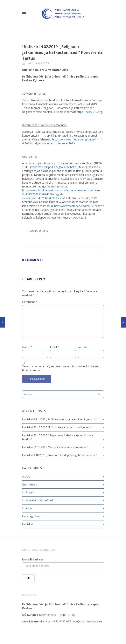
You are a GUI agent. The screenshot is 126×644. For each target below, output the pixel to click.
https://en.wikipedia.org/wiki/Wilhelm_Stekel (58, 167)
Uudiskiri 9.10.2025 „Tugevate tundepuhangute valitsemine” (59, 455)
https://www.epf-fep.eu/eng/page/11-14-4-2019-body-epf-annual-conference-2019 (63, 141)
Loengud (28, 508)
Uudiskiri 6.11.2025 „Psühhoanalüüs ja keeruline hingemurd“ (60, 419)
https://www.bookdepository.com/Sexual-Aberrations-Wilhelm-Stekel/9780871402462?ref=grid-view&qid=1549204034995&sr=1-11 (61, 194)
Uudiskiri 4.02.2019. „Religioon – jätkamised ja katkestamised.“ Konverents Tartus (62, 52)
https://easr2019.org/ (90, 112)
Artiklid (26, 476)
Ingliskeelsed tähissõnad (37, 500)
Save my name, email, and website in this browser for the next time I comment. (61, 368)
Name (27, 347)
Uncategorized (31, 516)
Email (55, 347)
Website (83, 347)
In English (28, 492)
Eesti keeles (30, 484)
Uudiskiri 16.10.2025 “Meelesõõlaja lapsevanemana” (55, 447)
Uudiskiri (27, 524)
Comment (30, 302)
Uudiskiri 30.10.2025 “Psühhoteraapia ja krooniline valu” (57, 427)
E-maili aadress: (33, 559)
